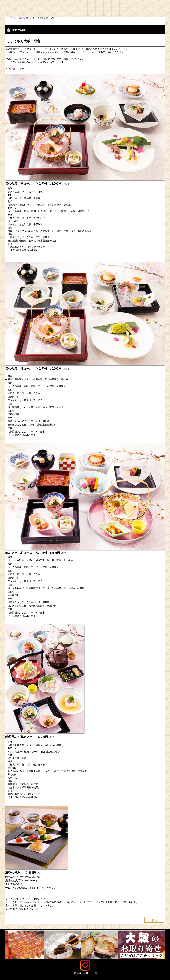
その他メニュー (16, 69)
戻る (155, 920)
